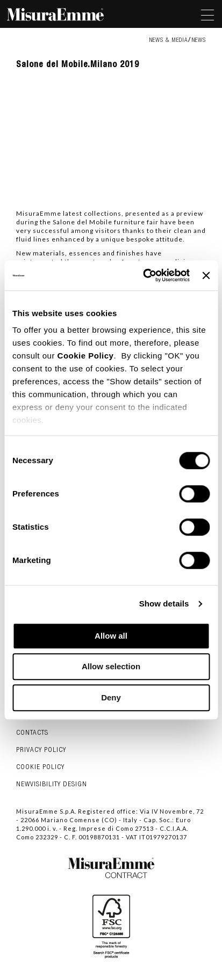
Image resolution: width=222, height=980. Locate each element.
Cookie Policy (86, 356)
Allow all (111, 636)
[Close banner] (206, 275)
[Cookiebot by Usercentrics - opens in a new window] (144, 275)
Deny (111, 697)
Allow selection (111, 666)
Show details (164, 604)
